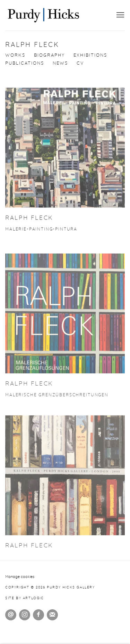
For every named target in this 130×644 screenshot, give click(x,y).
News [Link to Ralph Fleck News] (60, 63)
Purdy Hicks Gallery (43, 15)
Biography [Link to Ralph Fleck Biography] (49, 55)
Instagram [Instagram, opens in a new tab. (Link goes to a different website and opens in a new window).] (25, 615)
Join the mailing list (52, 615)
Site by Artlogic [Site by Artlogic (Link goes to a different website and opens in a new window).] (25, 598)
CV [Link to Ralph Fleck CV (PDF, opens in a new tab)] (80, 63)
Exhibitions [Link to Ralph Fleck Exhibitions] (90, 55)
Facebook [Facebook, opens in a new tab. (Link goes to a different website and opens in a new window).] (38, 615)
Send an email (11, 615)
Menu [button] (120, 15)
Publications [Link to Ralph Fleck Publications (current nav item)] (25, 63)
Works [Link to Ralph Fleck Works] (15, 55)
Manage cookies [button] (20, 577)
